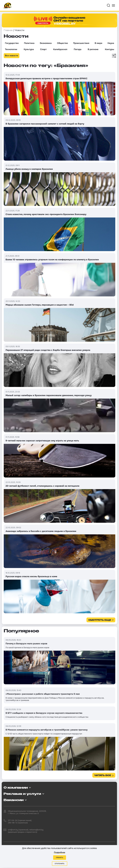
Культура (29, 49)
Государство (12, 43)
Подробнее (59, 852)
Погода (78, 49)
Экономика (46, 43)
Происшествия (81, 43)
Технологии (11, 49)
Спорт (43, 49)
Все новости (12, 55)
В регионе (93, 49)
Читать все (103, 776)
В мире (98, 43)
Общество (62, 43)
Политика (29, 43)
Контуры (109, 49)
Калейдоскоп (60, 49)
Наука (111, 43)
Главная (8, 30)
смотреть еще (100, 620)
